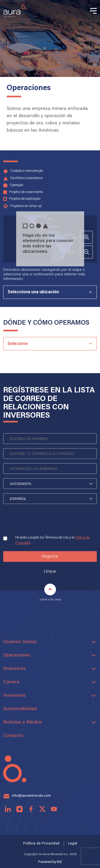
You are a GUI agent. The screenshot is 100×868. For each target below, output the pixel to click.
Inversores (14, 669)
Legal (73, 844)
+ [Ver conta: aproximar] (87, 237)
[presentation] (44, 522)
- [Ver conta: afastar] (86, 252)
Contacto (13, 736)
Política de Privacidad (41, 844)
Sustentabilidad (20, 709)
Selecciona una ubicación (33, 292)
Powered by (50, 862)
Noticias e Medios (23, 722)
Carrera (11, 682)
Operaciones (17, 655)
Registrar (50, 557)
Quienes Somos (20, 642)
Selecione (18, 344)
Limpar (50, 572)
